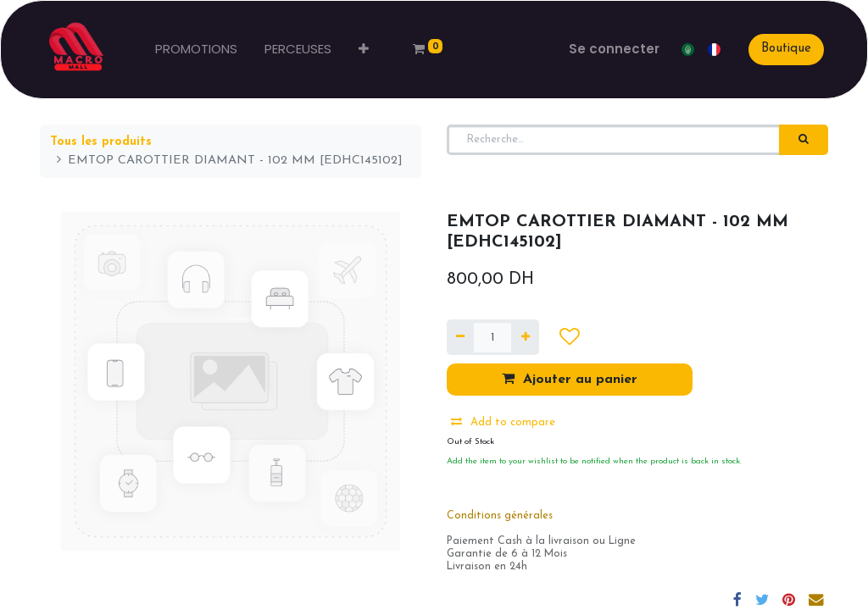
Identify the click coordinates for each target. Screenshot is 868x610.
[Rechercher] (804, 140)
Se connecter (614, 49)
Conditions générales (500, 516)
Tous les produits (101, 142)
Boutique (786, 49)
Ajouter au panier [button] (570, 379)
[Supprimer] (460, 337)
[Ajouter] (525, 337)
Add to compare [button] (503, 422)
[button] (364, 50)
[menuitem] (196, 50)
